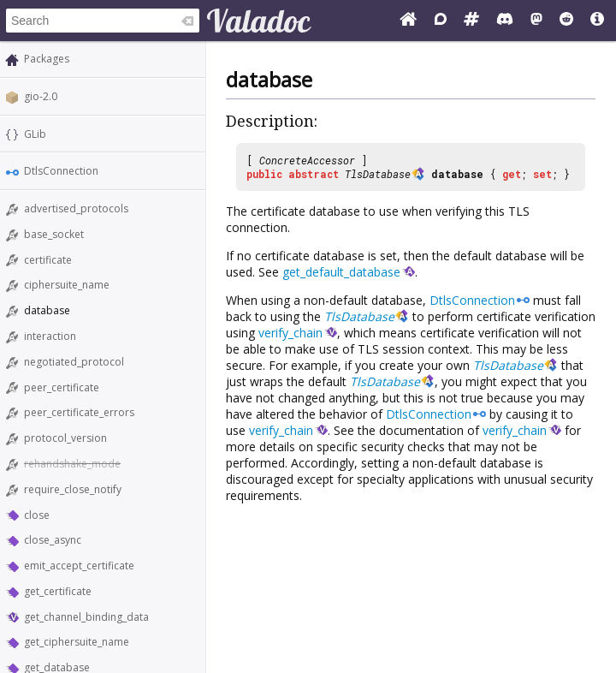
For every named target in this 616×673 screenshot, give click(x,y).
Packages (47, 59)
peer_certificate (62, 387)
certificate (48, 260)
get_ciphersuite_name (77, 642)
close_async (53, 540)
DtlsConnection (61, 171)
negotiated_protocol (74, 362)
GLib (35, 134)
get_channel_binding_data (86, 617)
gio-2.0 (41, 96)
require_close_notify (73, 489)
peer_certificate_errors (79, 412)
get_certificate (58, 591)
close (37, 515)
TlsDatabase (378, 174)
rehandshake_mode (72, 464)
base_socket (54, 234)
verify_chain (290, 333)
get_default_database (341, 272)
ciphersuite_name (67, 285)
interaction (50, 336)
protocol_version (65, 438)
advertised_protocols (76, 208)
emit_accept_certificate (79, 566)
